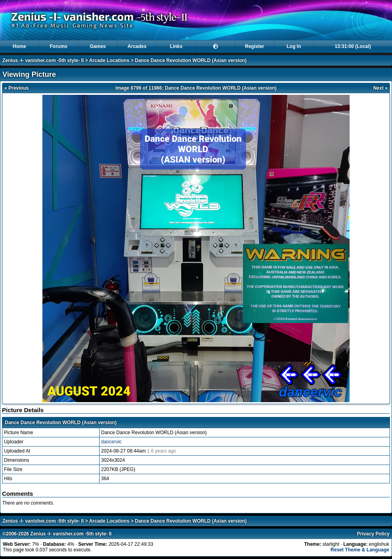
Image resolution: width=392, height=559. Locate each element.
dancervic (111, 442)
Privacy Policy (373, 534)
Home (19, 46)
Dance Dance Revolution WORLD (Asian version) (191, 60)
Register (254, 46)
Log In (294, 46)
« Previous (17, 88)
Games (98, 46)
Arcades (137, 46)
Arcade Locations (109, 60)
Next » (380, 88)
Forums (58, 46)
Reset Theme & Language (360, 550)
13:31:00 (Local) (353, 46)
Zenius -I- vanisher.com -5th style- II (43, 60)
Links (176, 46)
